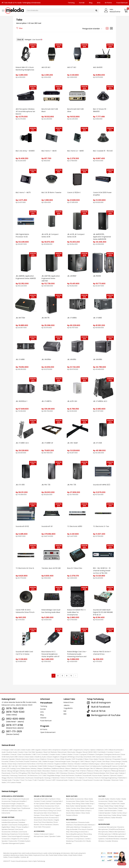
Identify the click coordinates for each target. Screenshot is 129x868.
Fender (102, 759)
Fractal (27, 761)
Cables (37, 834)
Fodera (12, 761)
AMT (71, 750)
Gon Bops (106, 761)
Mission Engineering (111, 768)
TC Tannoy (89, 778)
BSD (65, 714)
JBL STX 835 (20, 485)
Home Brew (31, 764)
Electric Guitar (116, 799)
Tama (63, 778)
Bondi (85, 752)
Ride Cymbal (50, 804)
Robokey (64, 773)
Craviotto (45, 754)
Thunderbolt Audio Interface (84, 825)
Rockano (72, 773)
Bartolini (54, 752)
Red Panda (36, 773)
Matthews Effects (58, 768)
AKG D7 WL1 (72, 67)
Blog (91, 3)
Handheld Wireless (113, 839)
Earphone (14, 834)
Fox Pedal (20, 761)
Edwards (5, 759)
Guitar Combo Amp (119, 813)
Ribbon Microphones (117, 832)
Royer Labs (114, 773)
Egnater (12, 759)
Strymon (10, 778)
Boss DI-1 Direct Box (75, 568)
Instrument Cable (47, 834)
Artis (99, 3)
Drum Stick (45, 815)
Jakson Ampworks (107, 764)
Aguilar (38, 750)
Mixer (13, 827)
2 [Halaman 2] (58, 676)
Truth (35, 780)
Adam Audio (26, 750)
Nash (40, 771)
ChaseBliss (6, 754)
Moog (10, 771)
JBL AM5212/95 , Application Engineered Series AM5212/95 (102, 237)
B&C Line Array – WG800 (25, 151)
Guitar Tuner (103, 808)
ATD (106, 750)
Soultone (78, 775)
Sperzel (113, 775)
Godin (99, 761)
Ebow (114, 757)
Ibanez (71, 764)
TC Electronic (71, 778)
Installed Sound (7, 820)
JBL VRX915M (46, 359)
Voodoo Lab (98, 780)
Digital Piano (6, 808)
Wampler (107, 780)
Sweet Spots (39, 778)
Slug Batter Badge (54, 775)
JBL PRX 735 (72, 485)
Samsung (14, 775)
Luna (18, 768)
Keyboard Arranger (9, 804)
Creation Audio (55, 754)
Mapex (40, 768)
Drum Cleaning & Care (47, 808)
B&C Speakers (38, 752)
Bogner (79, 752)
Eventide (80, 759)
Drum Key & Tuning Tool (48, 811)
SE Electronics (33, 775)
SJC (41, 775)
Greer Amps (12, 764)
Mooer (4, 771)
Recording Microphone (74, 834)
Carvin (117, 752)
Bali (65, 711)
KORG (70, 766)
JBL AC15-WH (72, 401)
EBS (119, 757)
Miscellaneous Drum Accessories (46, 818)
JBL (10, 766)
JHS (20, 766)
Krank (75, 766)
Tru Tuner (29, 780)
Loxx (4, 768)
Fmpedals (117, 759)
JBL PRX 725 (46, 485)
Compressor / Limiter (83, 839)
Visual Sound (88, 780)
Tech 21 (97, 778)
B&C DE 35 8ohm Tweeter (51, 192)
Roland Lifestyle (100, 773)
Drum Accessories (47, 806)
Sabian (122, 773)
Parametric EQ (80, 841)
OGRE (66, 771)
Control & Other (20, 820)
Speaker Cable (55, 836)
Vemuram (78, 780)
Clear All (20, 40)
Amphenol (56, 750)
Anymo (87, 750)
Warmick (115, 780)
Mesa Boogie (85, 768)
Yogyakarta (68, 708)
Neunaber (46, 771)
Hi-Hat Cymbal (39, 804)
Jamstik (4, 766)
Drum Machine (48, 822)
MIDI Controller (17, 806)
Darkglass (100, 754)
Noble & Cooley (57, 771)
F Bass (86, 759)
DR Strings (71, 757)
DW (94, 757)
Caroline (110, 752)
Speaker (5, 841)
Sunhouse (30, 778)
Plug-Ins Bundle (72, 829)
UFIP (54, 780)
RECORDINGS (71, 820)
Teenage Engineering (109, 778)
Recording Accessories (79, 832)
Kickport (51, 766)
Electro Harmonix (22, 759)
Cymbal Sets (57, 801)
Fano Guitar (94, 759)
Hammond (22, 764)
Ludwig (13, 768)
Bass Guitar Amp (87, 804)
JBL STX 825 (98, 443)
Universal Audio (62, 780)
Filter (19, 28)
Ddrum (21, 757)
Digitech (56, 757)
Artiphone (100, 750)
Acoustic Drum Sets (41, 799)
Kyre (87, 766)
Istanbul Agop (94, 764)
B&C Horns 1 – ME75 (23, 192)
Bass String (76, 804)
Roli (108, 773)
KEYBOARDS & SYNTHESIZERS (13, 796)
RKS (58, 773)
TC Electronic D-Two (101, 526)
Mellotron (75, 768)
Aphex (93, 750)
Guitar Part (115, 804)
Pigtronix (107, 771)
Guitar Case (113, 801)
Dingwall (63, 757)
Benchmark (62, 752)
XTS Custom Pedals (14, 782)
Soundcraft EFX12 (22, 526)
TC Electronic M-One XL (25, 568)
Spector (106, 775)
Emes (58, 759)
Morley (23, 771)
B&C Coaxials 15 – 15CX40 (103, 151)
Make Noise (26, 768)
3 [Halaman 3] (62, 676)
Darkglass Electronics (112, 754)
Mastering (70, 841)
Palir (78, 771)
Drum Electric (48, 820)
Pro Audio (24, 839)
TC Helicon (81, 778)
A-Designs (5, 750)
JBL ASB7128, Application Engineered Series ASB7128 (51, 278)
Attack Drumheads (116, 750)
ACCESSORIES (39, 831)
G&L (40, 761)
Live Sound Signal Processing (19, 836)
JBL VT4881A (72, 318)
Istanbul (85, 764)
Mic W (93, 768)
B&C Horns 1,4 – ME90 (75, 151)
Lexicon (115, 766)
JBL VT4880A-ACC (100, 401)
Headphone (86, 827)
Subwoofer (13, 841)
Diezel (50, 757)
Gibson (88, 761)
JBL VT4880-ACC (22, 443)
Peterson (90, 771)
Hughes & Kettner (61, 764)
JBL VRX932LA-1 (21, 401)
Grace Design (116, 761)
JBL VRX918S (98, 359)
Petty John (99, 771)
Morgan (16, 771)
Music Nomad (31, 771)
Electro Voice (35, 759)
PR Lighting (23, 773)
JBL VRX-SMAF (73, 443)
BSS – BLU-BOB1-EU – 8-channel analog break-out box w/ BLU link (102, 571)
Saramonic (23, 775)
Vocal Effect (103, 836)
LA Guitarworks (96, 766)
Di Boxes (15, 832)
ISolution (78, 764)
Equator (68, 759)
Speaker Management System (14, 843)
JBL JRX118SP (72, 276)
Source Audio (97, 775)
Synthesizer (26, 808)
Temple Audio (7, 780)
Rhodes (44, 773)
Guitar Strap (109, 806)
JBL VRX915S (72, 359)
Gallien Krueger (48, 761)
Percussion (47, 827)
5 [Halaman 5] (71, 676)
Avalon (21, 752)
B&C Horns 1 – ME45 (49, 151)
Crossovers (6, 839)
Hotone (51, 764)
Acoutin (17, 750)
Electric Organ (7, 799)
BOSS (91, 752)
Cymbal (52, 799)
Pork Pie (15, 773)
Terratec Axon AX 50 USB (51, 568)
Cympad (83, 754)
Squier (120, 775)
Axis (26, 752)
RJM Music (52, 773)
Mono (122, 768)
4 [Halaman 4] (67, 676)
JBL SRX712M (20, 318)
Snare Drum (38, 820)
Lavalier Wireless (112, 841)
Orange (72, 771)
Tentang (71, 3)
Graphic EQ (15, 839)
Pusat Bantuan (46, 721)
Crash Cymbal (46, 801)
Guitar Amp (123, 808)
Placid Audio (6, 773)
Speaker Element (8, 829)
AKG (50, 750)
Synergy (48, 778)
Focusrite (5, 761)
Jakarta (66, 705)
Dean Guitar (30, 757)
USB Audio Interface (73, 827)
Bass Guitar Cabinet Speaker (77, 806)
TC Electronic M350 (75, 526)
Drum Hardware (46, 825)
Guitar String (119, 806)
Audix (4, 752)
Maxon (68, 768)
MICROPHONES (104, 824)
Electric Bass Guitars (73, 813)
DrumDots (88, 757)
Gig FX (94, 761)
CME (34, 754)
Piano (25, 806)
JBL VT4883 (97, 318)
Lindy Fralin (123, 766)
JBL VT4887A (46, 401)
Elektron (44, 759)
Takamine (56, 778)
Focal (124, 759)
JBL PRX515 (97, 276)
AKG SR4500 (98, 67)
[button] (126, 11)
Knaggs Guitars (61, 766)
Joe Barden (33, 766)
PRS (29, 773)
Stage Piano (16, 808)
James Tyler (119, 764)
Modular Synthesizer (10, 811)
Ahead (45, 750)
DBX (16, 757)
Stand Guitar (113, 808)
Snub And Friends (68, 775)
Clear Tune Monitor (24, 754)
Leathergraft (107, 766)
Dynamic (108, 757)
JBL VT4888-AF (47, 443)
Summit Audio (20, 778)
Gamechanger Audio (63, 761)
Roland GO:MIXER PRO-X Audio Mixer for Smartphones (76, 612)
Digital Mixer (6, 827)
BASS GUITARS (72, 796)
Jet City (15, 766)
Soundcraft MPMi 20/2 (102, 485)
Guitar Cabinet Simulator (108, 811)
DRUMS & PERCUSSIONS (43, 796)
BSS (95, 752)
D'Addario (91, 754)
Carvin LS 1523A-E (74, 192)
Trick (22, 780)
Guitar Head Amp (105, 815)
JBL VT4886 (20, 359)
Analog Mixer (23, 825)
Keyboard (17, 799)
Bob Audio (72, 752)
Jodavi (25, 766)
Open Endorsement (48, 732)
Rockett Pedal (81, 773)
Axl (30, 752)
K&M (40, 766)
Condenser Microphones (107, 827)
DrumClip (80, 757)
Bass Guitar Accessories (75, 799)
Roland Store (68, 702)
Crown (76, 754)
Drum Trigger (55, 815)
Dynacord (100, 757)
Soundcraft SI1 (47, 526)
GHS (82, 761)
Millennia (99, 768)
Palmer (83, 771)
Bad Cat (47, 752)
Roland (90, 773)
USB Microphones (119, 834)
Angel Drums (78, 750)
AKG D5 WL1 (46, 67)
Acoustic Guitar (104, 799)
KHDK (45, 766)
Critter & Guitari (67, 754)
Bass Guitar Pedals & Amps (81, 811)
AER (33, 750)
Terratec (16, 780)
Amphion (65, 750)
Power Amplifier (22, 827)
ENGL (63, 759)
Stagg (4, 778)
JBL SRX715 (45, 318)
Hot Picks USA (42, 764)
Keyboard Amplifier (19, 801)
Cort (39, 754)
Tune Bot (41, 780)
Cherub (14, 754)
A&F (12, 750)
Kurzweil (82, 766)
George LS (76, 761)
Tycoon (48, 780)
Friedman (34, 761)
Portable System (24, 841)
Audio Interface (72, 822)
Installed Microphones (10, 822)
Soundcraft (87, 775)
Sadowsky (5, 775)
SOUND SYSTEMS (8, 817)
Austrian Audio (12, 752)
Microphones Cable (41, 836)
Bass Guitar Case (83, 801)
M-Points (108, 3)
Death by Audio (41, 757)
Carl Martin (102, 752)
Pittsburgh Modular (118, 771)
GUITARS (102, 796)
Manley (34, 768)
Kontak (82, 3)
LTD (8, 768)
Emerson (51, 759)
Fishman (109, 759)
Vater (71, 780)
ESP (74, 759)
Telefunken (122, 778)
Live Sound (13, 825)
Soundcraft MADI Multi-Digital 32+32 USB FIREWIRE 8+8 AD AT (103, 612)
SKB (45, 775)
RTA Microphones (105, 834)
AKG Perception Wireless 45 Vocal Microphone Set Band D (25, 111)
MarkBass (47, 768)
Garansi (43, 718)
